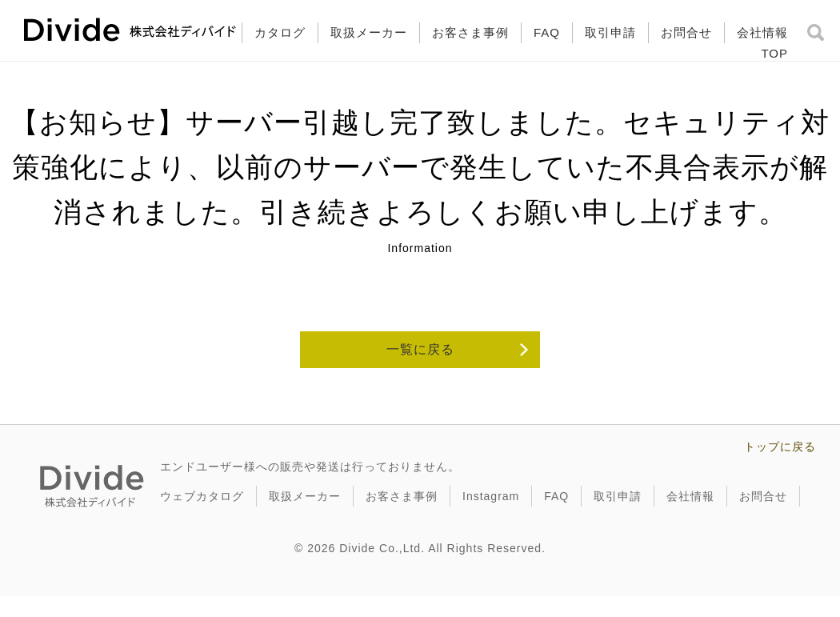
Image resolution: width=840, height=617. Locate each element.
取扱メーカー (369, 32)
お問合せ (686, 32)
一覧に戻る (420, 349)
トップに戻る (780, 447)
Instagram (491, 496)
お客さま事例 (470, 32)
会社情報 (762, 32)
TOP (774, 53)
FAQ (547, 32)
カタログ (280, 32)
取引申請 (610, 32)
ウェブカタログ (202, 496)
